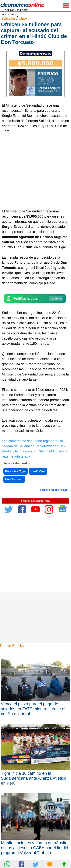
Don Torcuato (14, 479)
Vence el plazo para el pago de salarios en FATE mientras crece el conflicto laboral (33, 709)
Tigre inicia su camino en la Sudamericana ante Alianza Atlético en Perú (34, 778)
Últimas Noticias (12, 646)
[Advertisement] (35, 171)
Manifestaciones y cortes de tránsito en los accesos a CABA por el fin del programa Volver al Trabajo (35, 848)
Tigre (23, 18)
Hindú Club (38, 471)
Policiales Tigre (16, 471)
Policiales (8, 18)
